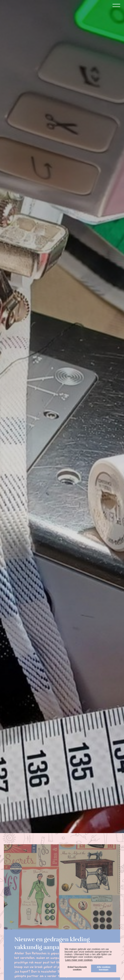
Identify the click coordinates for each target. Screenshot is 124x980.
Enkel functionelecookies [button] (77, 968)
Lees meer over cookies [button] (79, 960)
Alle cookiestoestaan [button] (104, 968)
